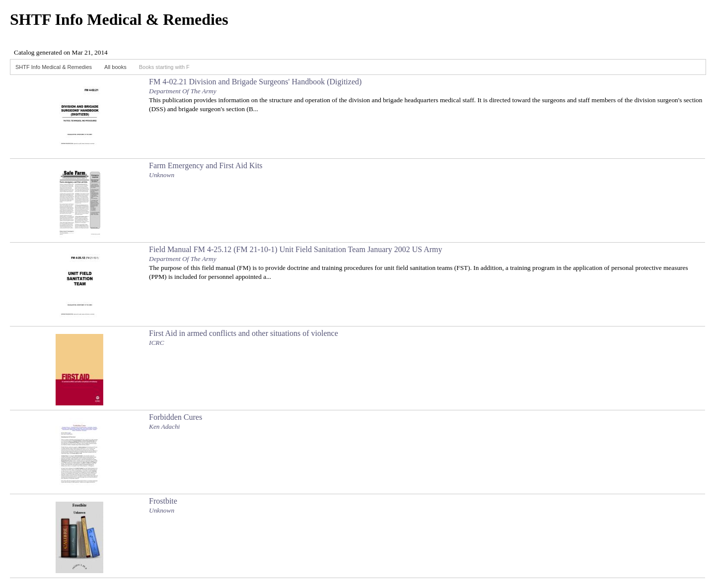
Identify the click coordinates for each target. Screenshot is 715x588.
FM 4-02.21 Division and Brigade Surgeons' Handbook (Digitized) (255, 82)
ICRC (156, 343)
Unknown (162, 175)
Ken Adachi (164, 426)
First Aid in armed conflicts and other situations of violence (244, 333)
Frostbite (163, 501)
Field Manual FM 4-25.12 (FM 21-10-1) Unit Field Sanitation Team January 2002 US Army (296, 249)
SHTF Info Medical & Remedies (54, 67)
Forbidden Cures (176, 417)
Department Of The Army (183, 91)
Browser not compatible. (84, 48)
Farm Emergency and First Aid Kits (206, 165)
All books (115, 67)
